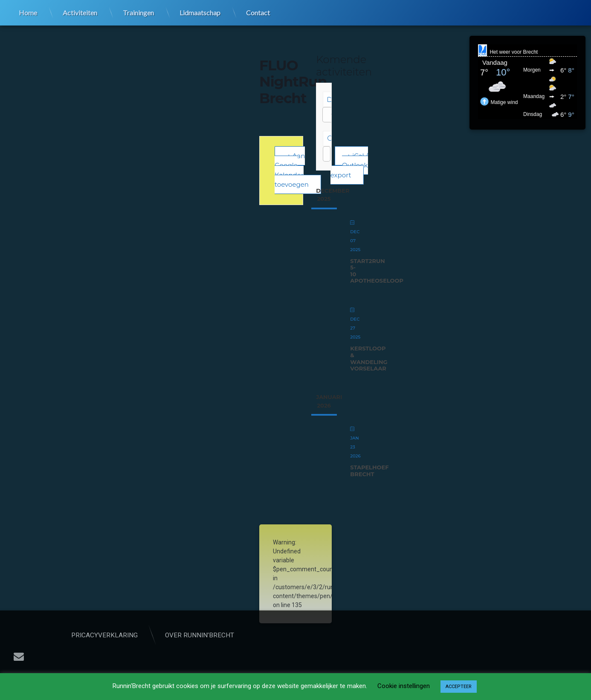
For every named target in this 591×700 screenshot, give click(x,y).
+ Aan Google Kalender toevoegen (292, 170)
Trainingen (138, 12)
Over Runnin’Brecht (240, 635)
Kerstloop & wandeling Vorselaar (369, 358)
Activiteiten (80, 12)
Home (28, 12)
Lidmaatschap (200, 12)
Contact (258, 12)
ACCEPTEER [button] (459, 687)
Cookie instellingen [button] (404, 686)
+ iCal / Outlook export (349, 165)
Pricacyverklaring (145, 635)
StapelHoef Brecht (369, 471)
